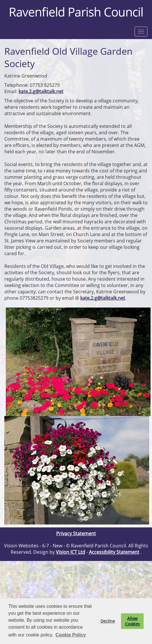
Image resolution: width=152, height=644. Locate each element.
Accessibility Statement (114, 552)
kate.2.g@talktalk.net (41, 91)
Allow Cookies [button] (132, 621)
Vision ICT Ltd (70, 552)
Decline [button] (108, 621)
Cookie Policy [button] (71, 635)
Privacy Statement (76, 533)
